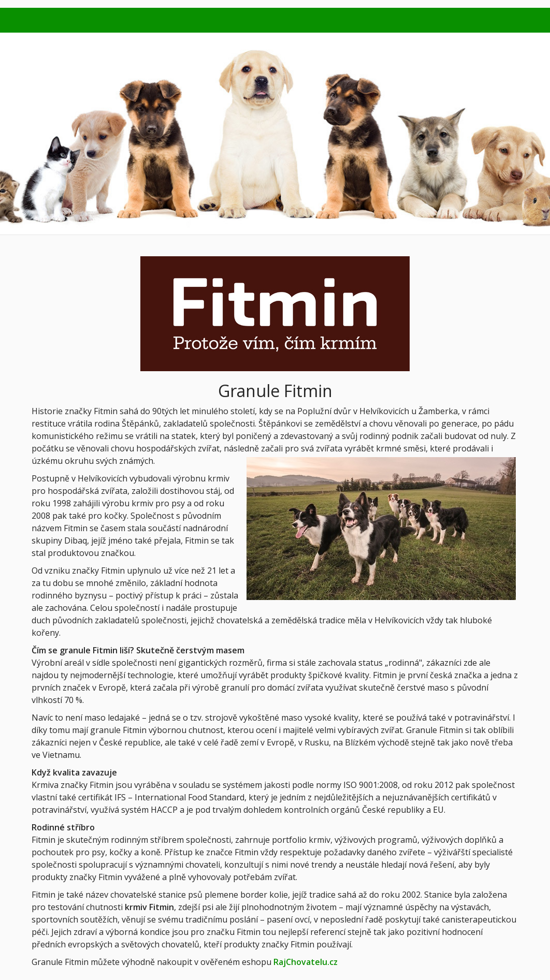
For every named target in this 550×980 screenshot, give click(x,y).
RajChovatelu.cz (306, 962)
